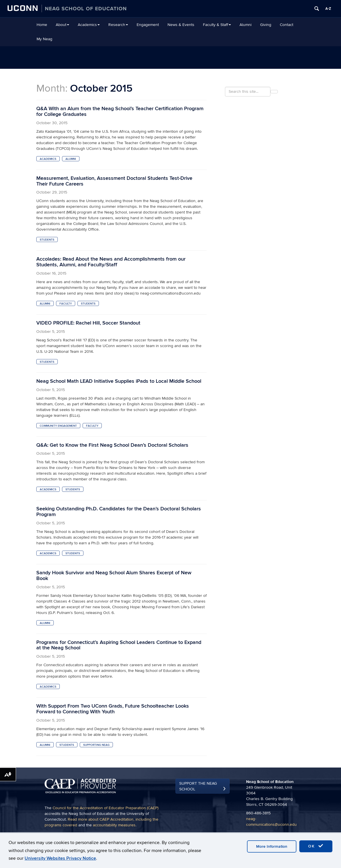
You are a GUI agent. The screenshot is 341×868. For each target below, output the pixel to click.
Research (118, 25)
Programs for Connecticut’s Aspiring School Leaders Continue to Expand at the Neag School (119, 645)
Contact (287, 25)
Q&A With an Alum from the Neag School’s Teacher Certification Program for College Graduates (120, 111)
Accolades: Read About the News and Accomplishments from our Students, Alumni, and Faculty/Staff (111, 262)
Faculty (66, 304)
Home (42, 25)
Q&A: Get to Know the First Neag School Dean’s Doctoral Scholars (112, 445)
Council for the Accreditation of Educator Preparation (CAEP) (105, 808)
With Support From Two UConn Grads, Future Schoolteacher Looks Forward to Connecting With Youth (113, 709)
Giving (266, 25)
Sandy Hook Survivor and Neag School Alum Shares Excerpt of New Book (114, 576)
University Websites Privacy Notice (60, 858)
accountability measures (114, 825)
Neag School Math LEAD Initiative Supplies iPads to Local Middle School (119, 381)
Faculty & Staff (217, 25)
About (62, 25)
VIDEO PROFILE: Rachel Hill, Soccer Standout (88, 323)
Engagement (148, 25)
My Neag (44, 39)
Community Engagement (58, 426)
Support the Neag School (198, 786)
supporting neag (96, 745)
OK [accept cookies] (316, 846)
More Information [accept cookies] (272, 846)
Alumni (246, 25)
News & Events (181, 25)
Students (47, 240)
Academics (89, 25)
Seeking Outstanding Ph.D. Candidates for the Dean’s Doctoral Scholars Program (119, 512)
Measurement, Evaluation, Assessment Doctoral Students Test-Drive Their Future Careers (114, 181)
